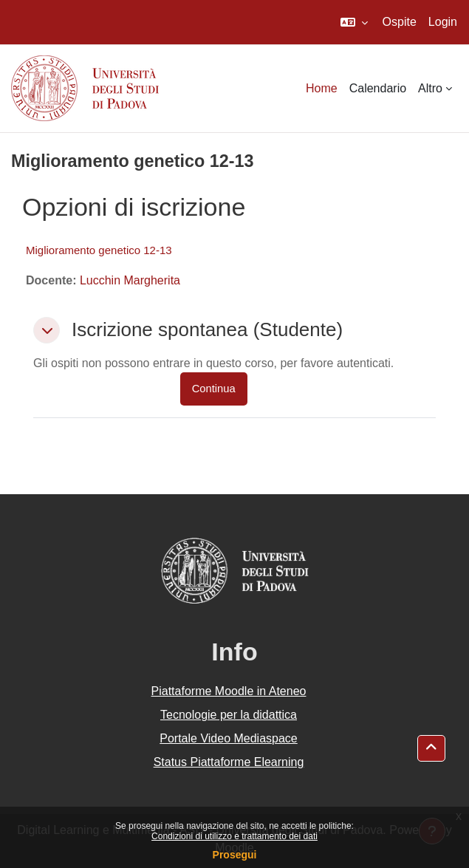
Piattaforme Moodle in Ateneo (229, 691)
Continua (214, 389)
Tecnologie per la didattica (229, 715)
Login (443, 22)
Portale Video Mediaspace (229, 738)
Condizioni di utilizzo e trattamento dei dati (234, 836)
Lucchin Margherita (130, 280)
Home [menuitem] (322, 88)
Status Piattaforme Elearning (229, 762)
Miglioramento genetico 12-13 (99, 250)
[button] (354, 22)
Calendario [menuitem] (378, 88)
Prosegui (235, 855)
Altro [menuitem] (430, 88)
